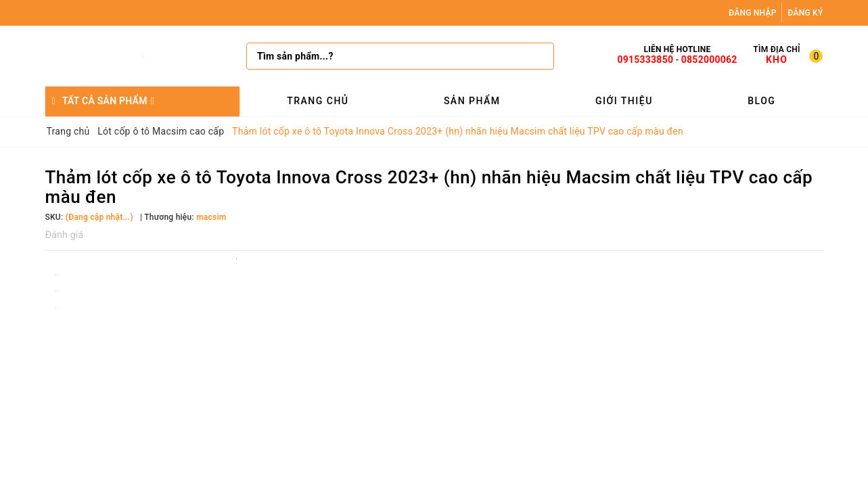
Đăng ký (805, 13)
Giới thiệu (624, 101)
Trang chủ (318, 101)
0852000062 (709, 60)
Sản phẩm (472, 101)
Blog (761, 101)
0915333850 (645, 60)
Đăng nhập (753, 13)
